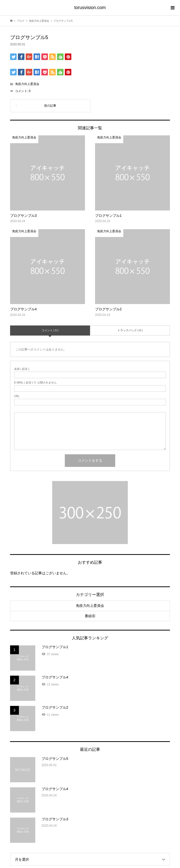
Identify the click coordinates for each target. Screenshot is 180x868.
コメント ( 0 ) (50, 330)
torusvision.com (90, 8)
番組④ (90, 616)
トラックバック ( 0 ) (130, 330)
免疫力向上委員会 (27, 84)
